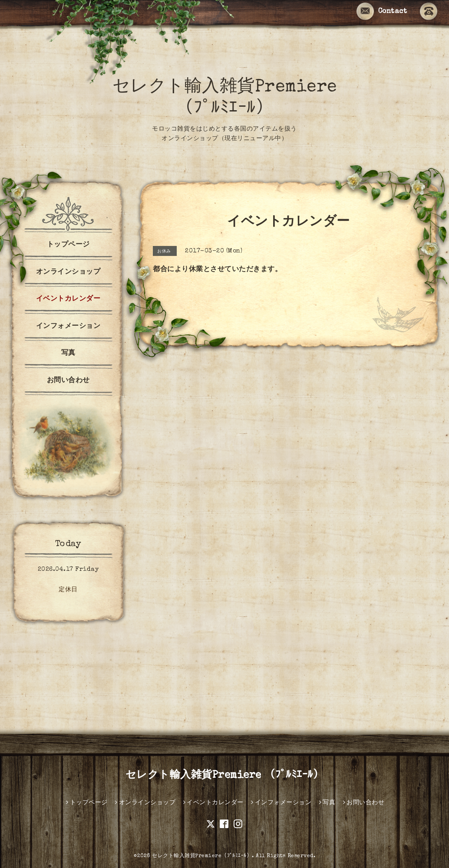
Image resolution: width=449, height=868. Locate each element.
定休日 (68, 590)
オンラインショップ (68, 272)
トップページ (68, 245)
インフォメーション (68, 327)
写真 (68, 354)
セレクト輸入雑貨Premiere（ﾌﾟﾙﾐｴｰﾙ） (202, 856)
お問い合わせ (68, 381)
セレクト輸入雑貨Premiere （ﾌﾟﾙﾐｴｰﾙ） (225, 776)
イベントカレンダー (68, 299)
